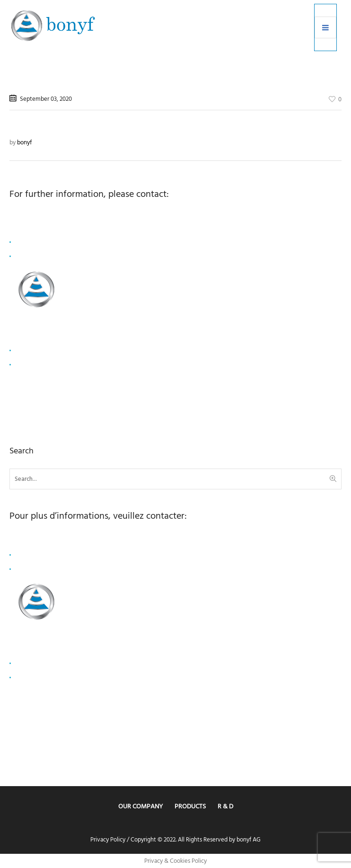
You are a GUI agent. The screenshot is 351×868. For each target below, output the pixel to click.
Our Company (140, 806)
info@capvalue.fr (37, 351)
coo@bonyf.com (37, 242)
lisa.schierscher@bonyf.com (51, 555)
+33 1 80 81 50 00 (37, 365)
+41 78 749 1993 (35, 257)
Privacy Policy (108, 840)
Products (190, 806)
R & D (225, 806)
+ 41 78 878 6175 (36, 569)
